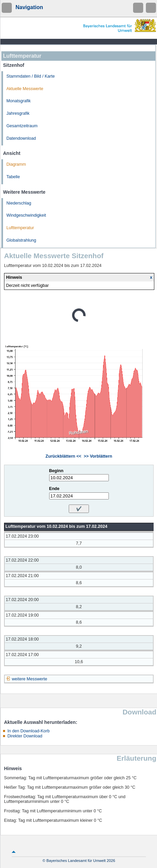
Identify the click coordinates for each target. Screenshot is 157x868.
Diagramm (16, 164)
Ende (54, 489)
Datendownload (21, 138)
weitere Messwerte (29, 679)
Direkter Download (25, 736)
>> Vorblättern (98, 456)
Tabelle (13, 177)
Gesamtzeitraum (22, 126)
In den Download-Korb (28, 731)
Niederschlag (19, 203)
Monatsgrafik (19, 101)
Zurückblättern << (63, 456)
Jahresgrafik (18, 113)
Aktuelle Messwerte (25, 89)
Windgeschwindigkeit (26, 215)
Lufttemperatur (20, 228)
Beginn (56, 471)
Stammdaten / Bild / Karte (31, 76)
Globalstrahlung (21, 240)
